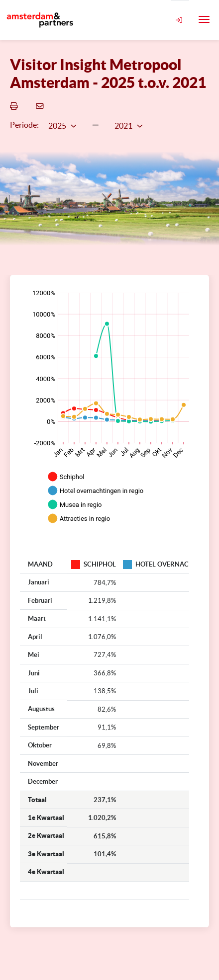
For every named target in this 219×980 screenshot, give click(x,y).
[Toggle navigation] (204, 19)
